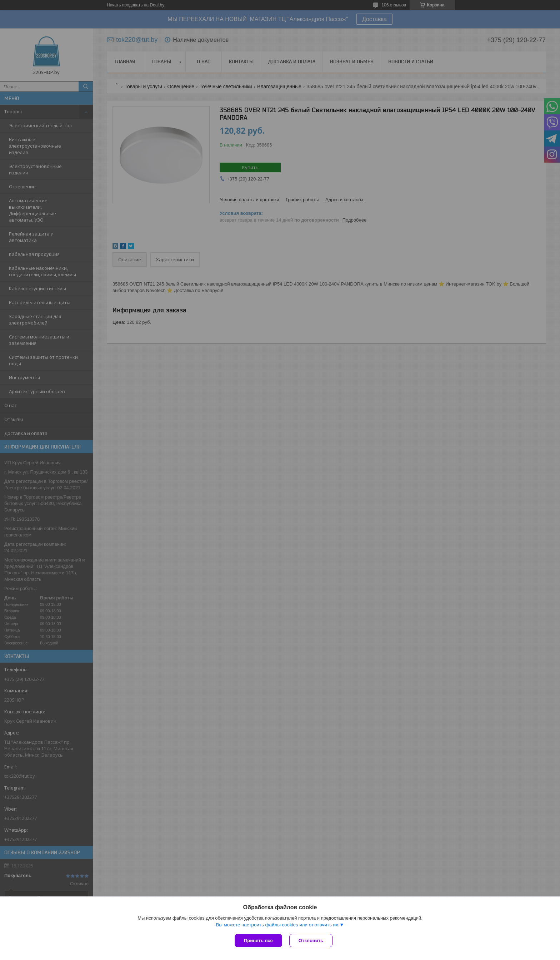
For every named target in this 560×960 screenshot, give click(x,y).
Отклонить (311, 941)
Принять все (258, 941)
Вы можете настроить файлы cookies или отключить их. (277, 925)
